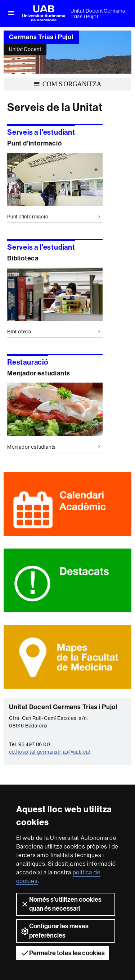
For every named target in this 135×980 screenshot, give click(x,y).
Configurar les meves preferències (55, 931)
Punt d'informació (54, 217)
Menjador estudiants (54, 447)
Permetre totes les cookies (63, 953)
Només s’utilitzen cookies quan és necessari (61, 904)
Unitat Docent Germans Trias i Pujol (98, 14)
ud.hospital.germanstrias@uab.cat (50, 752)
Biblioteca (54, 332)
